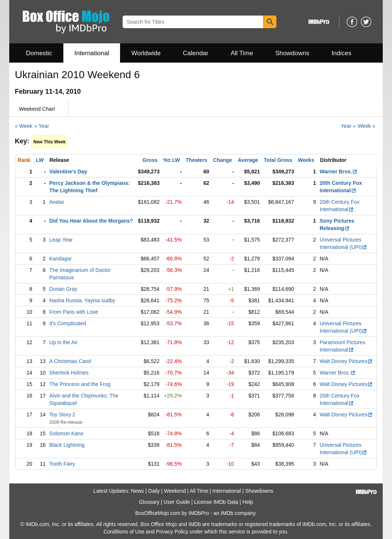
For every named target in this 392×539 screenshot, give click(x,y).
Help (248, 502)
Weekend (175, 491)
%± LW (171, 160)
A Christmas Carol (70, 361)
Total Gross (278, 160)
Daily (154, 491)
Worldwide (146, 53)
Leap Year (61, 240)
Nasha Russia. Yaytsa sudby (82, 300)
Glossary (149, 502)
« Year (42, 126)
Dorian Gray (63, 289)
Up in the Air (63, 342)
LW (40, 160)
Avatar (57, 202)
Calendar (196, 53)
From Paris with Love (74, 312)
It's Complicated (68, 323)
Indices (342, 53)
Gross (150, 160)
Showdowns (292, 53)
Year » (348, 126)
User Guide (177, 502)
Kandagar (61, 259)
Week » (366, 126)
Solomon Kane (66, 433)
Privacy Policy (172, 532)
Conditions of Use (124, 532)
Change (222, 160)
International (92, 53)
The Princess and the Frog (80, 384)
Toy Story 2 (62, 415)
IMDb (227, 513)
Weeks (306, 160)
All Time (242, 53)
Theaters (196, 160)
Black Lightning (67, 445)
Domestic (39, 53)
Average (248, 160)
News (138, 491)
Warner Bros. (339, 172)
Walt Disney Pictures (346, 361)
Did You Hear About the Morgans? (91, 221)
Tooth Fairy (62, 464)
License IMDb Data (216, 502)
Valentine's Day (68, 172)
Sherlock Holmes (69, 373)
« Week (24, 126)
